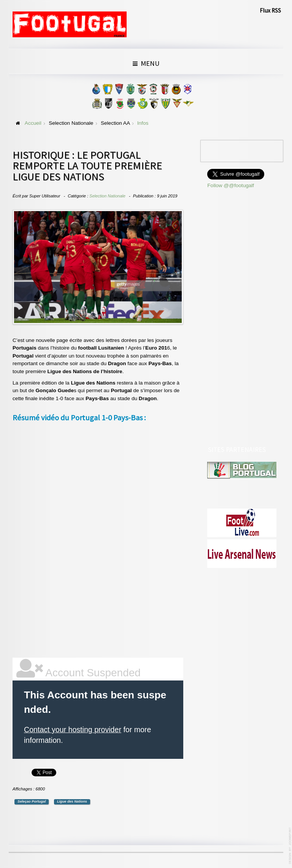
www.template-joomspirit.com (290, 846)
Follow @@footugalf (231, 185)
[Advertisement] (70, 541)
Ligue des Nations (72, 801)
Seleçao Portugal (32, 801)
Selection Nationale (107, 196)
